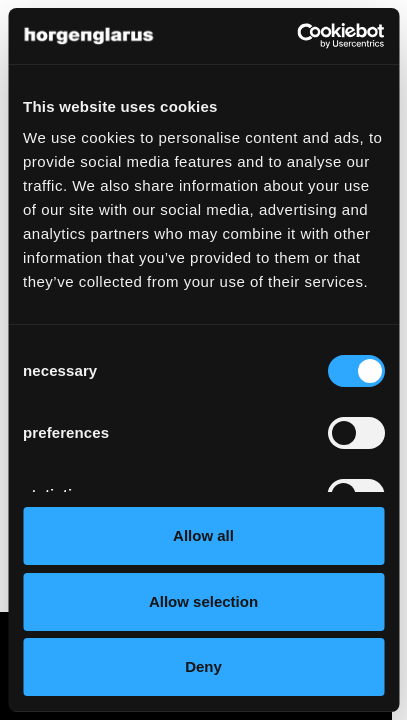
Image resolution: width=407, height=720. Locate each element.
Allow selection (203, 601)
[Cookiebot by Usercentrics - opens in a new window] (296, 36)
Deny (203, 666)
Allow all (203, 535)
